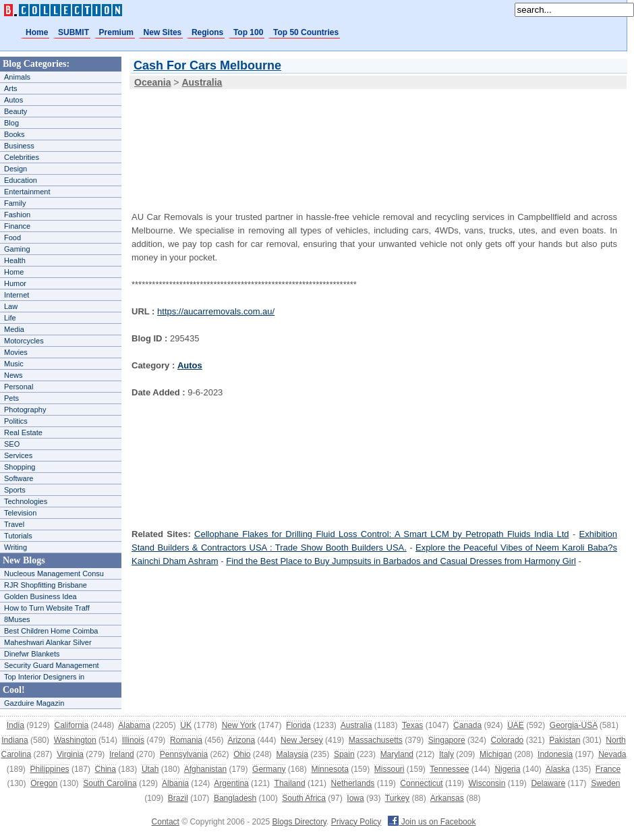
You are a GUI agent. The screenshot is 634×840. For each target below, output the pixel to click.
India (16, 725)
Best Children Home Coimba (51, 631)
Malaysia (292, 754)
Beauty (16, 111)
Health (15, 260)
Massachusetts (376, 740)
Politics (16, 421)
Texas (412, 725)
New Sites (163, 32)
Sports (15, 490)
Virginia (70, 754)
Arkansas (447, 798)
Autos (13, 100)
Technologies (26, 501)
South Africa (304, 798)
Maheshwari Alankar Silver (48, 642)
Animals (17, 77)
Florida (298, 725)
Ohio (242, 754)
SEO (12, 444)
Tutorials (18, 536)
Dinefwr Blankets (32, 654)
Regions (207, 32)
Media (14, 329)
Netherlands (353, 783)
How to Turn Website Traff (47, 608)
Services (18, 455)
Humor (15, 283)
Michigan (496, 754)
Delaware (548, 783)
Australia (356, 725)
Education (21, 180)
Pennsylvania (184, 754)
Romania (186, 740)
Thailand (290, 783)
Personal (19, 387)
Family (15, 203)
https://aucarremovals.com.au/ (216, 311)
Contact (166, 822)
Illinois (133, 740)
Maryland (397, 754)
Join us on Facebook (432, 822)
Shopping (20, 467)
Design (16, 169)
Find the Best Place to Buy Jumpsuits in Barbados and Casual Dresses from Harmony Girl (401, 561)
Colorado (508, 740)
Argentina (231, 783)
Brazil (178, 798)
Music (14, 364)
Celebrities (22, 157)
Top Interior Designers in (44, 677)
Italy (446, 754)
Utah (150, 769)
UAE (516, 725)
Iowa (355, 798)
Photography (25, 410)
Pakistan (565, 740)
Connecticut (421, 783)
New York (239, 725)
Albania (175, 783)
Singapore (447, 740)
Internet (17, 295)
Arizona (241, 740)
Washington (75, 740)
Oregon (44, 783)
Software (19, 478)
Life (10, 318)
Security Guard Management (52, 665)
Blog (11, 123)
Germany (269, 769)
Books (15, 134)
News (13, 375)
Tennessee (449, 769)
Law (11, 306)
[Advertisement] (191, 141)
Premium (116, 32)
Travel (14, 524)
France (608, 769)
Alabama (134, 725)
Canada (467, 725)
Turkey (397, 798)
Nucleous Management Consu (54, 573)
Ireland (122, 754)
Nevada (612, 754)
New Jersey (302, 740)
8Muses (17, 619)
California (72, 725)
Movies (16, 352)
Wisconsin (487, 783)
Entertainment (27, 192)
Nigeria (507, 769)
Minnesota (329, 769)
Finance (17, 226)
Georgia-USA (574, 725)
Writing (16, 547)
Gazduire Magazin (34, 703)
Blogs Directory (299, 822)
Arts (11, 88)
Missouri (390, 769)
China (106, 769)
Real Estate (23, 432)
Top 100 (248, 32)
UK (186, 725)
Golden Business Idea (40, 596)
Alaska (558, 769)
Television (20, 513)
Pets (11, 398)
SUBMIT (74, 32)
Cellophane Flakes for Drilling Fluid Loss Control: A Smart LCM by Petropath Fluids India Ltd (381, 534)
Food (12, 237)
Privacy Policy (356, 822)
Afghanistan (205, 769)
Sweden (605, 783)
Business (19, 146)
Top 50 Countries (306, 32)
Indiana (15, 740)
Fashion (17, 215)
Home (37, 32)
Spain (344, 754)
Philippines (50, 769)
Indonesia (555, 754)
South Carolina (110, 783)
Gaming (17, 249)
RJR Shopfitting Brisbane (46, 585)
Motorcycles (24, 341)
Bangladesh (235, 798)
